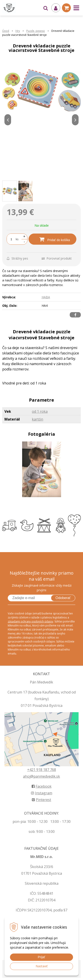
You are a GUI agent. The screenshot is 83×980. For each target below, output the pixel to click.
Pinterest (41, 800)
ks (17, 239)
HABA (46, 297)
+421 (32, 770)
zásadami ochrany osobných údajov (30, 621)
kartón (38, 419)
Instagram (42, 793)
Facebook (42, 786)
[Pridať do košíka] (52, 239)
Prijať (41, 957)
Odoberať (63, 598)
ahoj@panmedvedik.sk (41, 776)
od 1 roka (40, 411)
